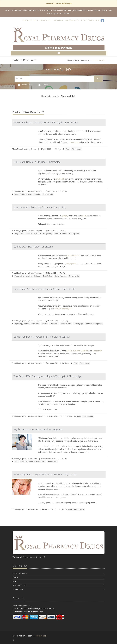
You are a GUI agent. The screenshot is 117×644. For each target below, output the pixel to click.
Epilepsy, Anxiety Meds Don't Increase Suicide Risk (40, 207)
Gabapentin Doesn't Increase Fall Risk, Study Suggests (42, 337)
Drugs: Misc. (19, 234)
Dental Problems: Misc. (23, 194)
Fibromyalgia (77, 149)
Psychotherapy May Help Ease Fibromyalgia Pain (38, 429)
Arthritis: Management (94, 324)
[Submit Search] (98, 79)
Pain (67, 149)
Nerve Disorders (61, 234)
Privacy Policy (18, 589)
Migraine (37, 194)
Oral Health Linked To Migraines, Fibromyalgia (37, 162)
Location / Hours (72, 21)
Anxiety (29, 234)
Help (36, 21)
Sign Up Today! (87, 21)
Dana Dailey (75, 142)
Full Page (58, 149)
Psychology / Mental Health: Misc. (27, 324)
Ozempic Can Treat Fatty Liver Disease (33, 247)
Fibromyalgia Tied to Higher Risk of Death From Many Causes (45, 475)
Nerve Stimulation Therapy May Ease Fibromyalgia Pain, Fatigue (46, 122)
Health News (25, 85)
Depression (54, 324)
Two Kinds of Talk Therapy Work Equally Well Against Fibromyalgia (47, 376)
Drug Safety (48, 234)
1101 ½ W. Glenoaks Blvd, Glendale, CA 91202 (25, 10)
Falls (75, 363)
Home (70, 60)
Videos (43, 85)
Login (97, 21)
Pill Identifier (46, 21)
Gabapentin (97, 351)
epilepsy (65, 216)
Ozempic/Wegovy (72, 255)
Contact (16, 577)
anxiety (84, 216)
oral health (60, 179)
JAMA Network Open (63, 309)
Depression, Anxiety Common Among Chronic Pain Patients (44, 289)
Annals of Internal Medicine (77, 351)
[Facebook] (102, 20)
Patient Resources (82, 60)
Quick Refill (58, 21)
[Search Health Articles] (54, 79)
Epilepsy (37, 234)
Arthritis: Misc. (66, 324)
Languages (27, 21)
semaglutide (71, 264)
